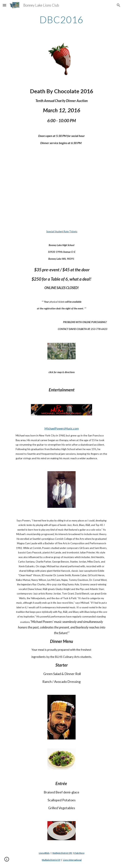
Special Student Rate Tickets (62, 231)
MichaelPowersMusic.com (62, 428)
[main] (61, 20)
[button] (4, 5)
